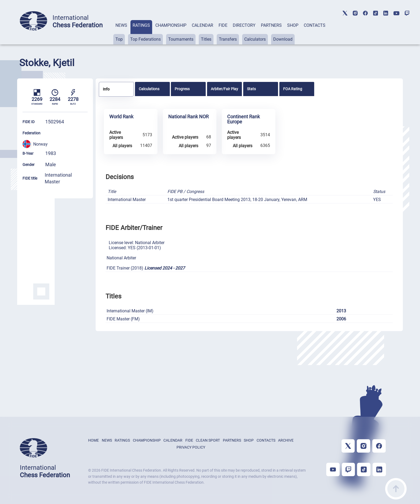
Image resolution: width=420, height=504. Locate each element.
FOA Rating (293, 89)
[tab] (121, 32)
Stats (251, 89)
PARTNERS (271, 25)
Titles (206, 39)
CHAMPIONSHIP (171, 25)
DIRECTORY (244, 25)
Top (119, 39)
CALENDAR (202, 25)
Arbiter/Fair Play (224, 89)
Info (106, 89)
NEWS (121, 25)
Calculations (149, 89)
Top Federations (145, 39)
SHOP (293, 25)
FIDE (223, 25)
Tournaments (181, 39)
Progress (182, 89)
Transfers (228, 39)
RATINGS (141, 25)
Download (283, 39)
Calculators (255, 39)
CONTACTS (315, 25)
